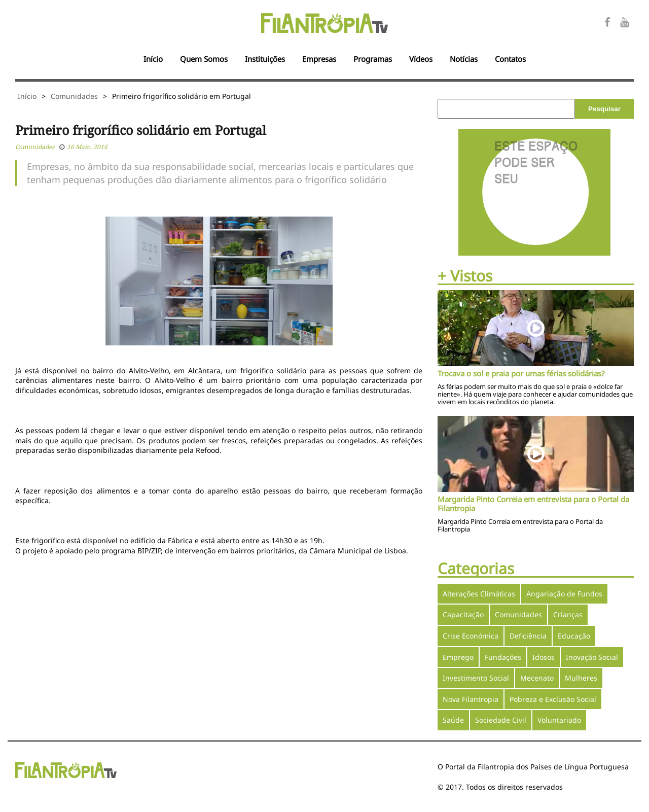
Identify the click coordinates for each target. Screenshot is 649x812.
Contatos (510, 59)
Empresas (319, 59)
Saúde (453, 720)
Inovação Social (592, 657)
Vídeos (421, 59)
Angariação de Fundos (564, 594)
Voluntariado (559, 720)
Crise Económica (471, 636)
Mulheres (581, 678)
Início (153, 59)
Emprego (458, 657)
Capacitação (463, 614)
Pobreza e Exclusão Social (553, 699)
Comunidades (74, 96)
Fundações (503, 657)
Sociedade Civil (501, 720)
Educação (574, 636)
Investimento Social (476, 678)
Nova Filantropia (471, 699)
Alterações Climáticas (479, 594)
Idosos (544, 657)
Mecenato (537, 678)
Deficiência (528, 636)
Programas (373, 59)
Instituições (265, 59)
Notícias (464, 59)
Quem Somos (204, 59)
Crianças (568, 614)
